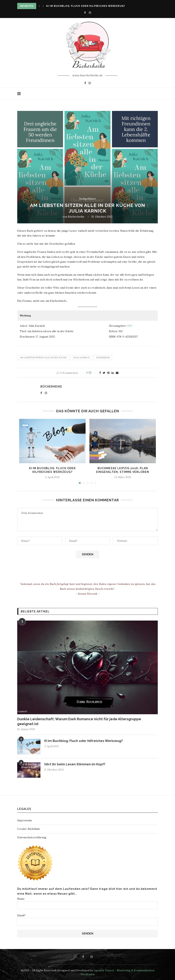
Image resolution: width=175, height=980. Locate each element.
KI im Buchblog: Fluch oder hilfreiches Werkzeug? (86, 6)
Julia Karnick (81, 358)
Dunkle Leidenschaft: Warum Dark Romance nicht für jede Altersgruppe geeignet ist (79, 721)
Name (87, 903)
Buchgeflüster (87, 199)
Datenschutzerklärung (32, 837)
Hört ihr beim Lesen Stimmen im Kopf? (75, 764)
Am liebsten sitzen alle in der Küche (43, 358)
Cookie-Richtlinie (29, 829)
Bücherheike (76, 217)
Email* (87, 920)
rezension (103, 358)
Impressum (24, 820)
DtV (130, 326)
